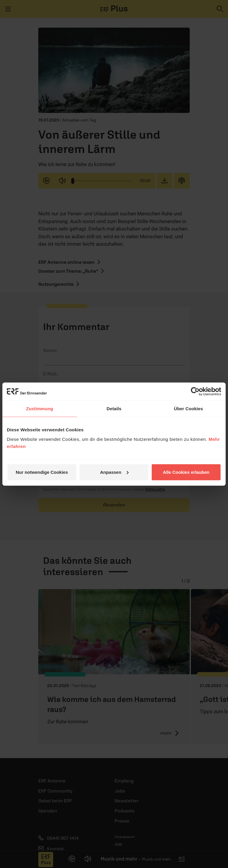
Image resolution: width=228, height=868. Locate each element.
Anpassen (114, 472)
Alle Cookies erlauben (186, 472)
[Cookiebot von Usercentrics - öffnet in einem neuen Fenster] (195, 392)
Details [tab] (114, 409)
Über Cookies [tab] (189, 409)
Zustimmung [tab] (40, 409)
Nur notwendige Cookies (42, 472)
